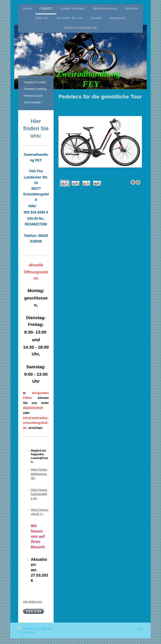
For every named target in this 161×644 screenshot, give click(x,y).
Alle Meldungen (33, 602)
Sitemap (46, 628)
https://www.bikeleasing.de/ (39, 474)
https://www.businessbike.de (39, 494)
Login (139, 628)
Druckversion (29, 628)
